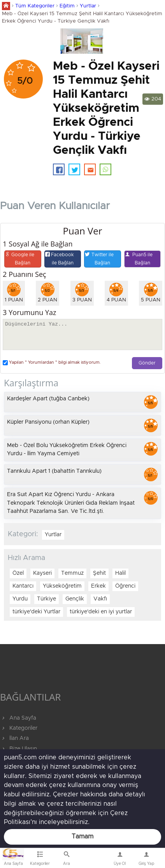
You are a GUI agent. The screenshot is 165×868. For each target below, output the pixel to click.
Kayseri (42, 573)
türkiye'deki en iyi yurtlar (101, 612)
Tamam (82, 836)
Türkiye (47, 599)
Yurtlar (88, 6)
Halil (120, 573)
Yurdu (20, 599)
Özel (18, 573)
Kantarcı (23, 586)
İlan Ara (14, 738)
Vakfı (100, 599)
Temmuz (72, 573)
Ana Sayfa (18, 718)
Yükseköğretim (62, 586)
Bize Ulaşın (93, 860)
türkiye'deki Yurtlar (36, 612)
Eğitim (67, 6)
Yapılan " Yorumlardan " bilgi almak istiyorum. (52, 363)
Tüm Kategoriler (35, 6)
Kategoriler (19, 728)
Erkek (98, 586)
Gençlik (75, 599)
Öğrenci (125, 586)
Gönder (147, 363)
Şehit (99, 573)
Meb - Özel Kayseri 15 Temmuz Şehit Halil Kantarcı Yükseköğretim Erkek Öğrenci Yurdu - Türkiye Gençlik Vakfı (82, 18)
